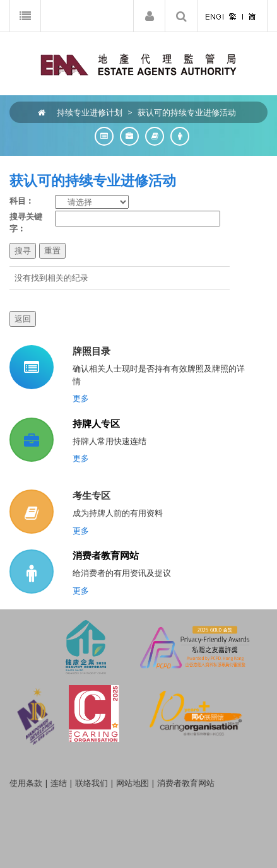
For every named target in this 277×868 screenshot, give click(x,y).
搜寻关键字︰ (26, 223)
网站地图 (133, 783)
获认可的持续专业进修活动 (187, 112)
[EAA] (138, 64)
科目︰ (22, 201)
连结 (59, 783)
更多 (81, 398)
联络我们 (91, 783)
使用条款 (26, 783)
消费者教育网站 (106, 555)
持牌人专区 (96, 423)
